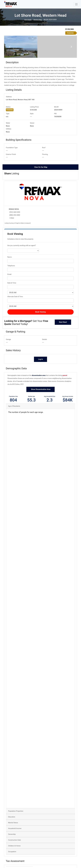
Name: (10, 284)
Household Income (15, 855)
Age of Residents (14, 433)
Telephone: (11, 292)
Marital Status (13, 850)
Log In (40, 386)
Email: (10, 301)
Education (12, 844)
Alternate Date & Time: (15, 323)
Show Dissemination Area (40, 416)
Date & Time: (12, 310)
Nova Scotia (27, 20)
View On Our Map (41, 194)
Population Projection (16, 838)
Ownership (12, 861)
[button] (10, 60)
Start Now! (63, 349)
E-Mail (12, 245)
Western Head (38, 20)
